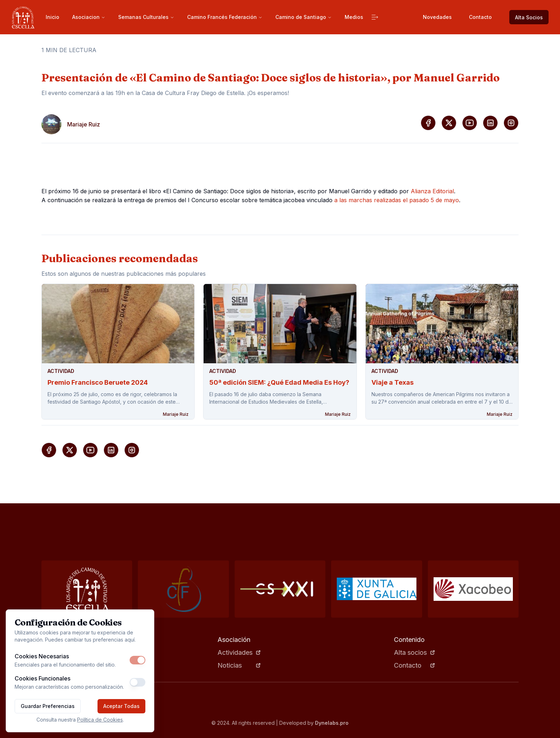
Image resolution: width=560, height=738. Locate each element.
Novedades (437, 17)
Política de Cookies (100, 720)
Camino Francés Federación (225, 17)
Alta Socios (529, 17)
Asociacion (89, 17)
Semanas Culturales (146, 17)
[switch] (137, 660)
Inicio (52, 17)
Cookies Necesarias (42, 656)
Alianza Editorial (432, 191)
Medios (354, 17)
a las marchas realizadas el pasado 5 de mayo (397, 200)
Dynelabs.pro (332, 723)
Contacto (480, 17)
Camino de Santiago (304, 17)
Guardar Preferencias (48, 706)
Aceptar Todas (121, 706)
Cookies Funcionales (42, 678)
